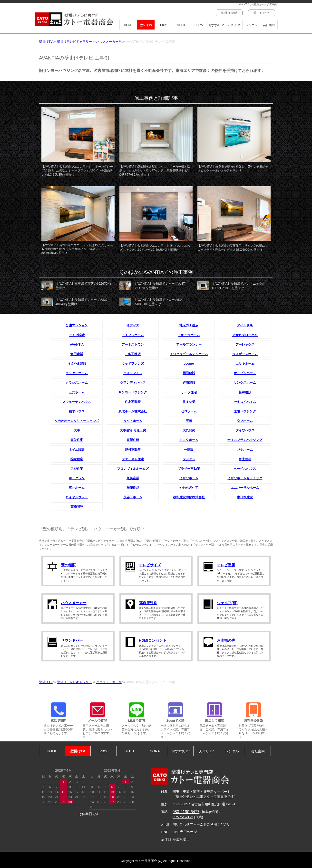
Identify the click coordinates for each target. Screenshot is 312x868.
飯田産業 (77, 354)
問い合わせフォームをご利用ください (202, 824)
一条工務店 (133, 354)
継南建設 (189, 383)
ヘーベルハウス (245, 469)
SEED (181, 25)
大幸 (77, 430)
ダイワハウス (245, 430)
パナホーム (245, 450)
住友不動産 (133, 402)
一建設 (189, 450)
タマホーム (245, 421)
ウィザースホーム (245, 354)
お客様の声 (226, 640)
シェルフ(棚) (227, 603)
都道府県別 (148, 603)
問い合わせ (262, 13)
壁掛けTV (146, 25)
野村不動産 (133, 450)
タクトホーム (133, 421)
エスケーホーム (77, 373)
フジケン (189, 459)
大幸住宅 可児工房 (133, 430)
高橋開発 (77, 507)
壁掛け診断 (229, 13)
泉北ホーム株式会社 (133, 411)
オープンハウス (245, 373)
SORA (199, 25)
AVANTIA (77, 344)
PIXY (163, 25)
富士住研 (245, 459)
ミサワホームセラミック (245, 478)
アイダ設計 (77, 335)
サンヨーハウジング (133, 392)
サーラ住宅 (189, 392)
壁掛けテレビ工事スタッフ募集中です (205, 797)
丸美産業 (133, 478)
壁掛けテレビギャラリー (74, 42)
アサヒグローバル (245, 335)
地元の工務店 (189, 325)
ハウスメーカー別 (109, 42)
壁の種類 (68, 565)
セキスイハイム (245, 402)
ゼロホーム (189, 411)
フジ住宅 (77, 469)
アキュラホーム (189, 335)
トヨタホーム (189, 440)
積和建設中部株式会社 (189, 497)
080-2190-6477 (186, 812)
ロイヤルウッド (77, 497)
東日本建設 (245, 497)
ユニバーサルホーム (245, 488)
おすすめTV (216, 25)
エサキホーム (245, 364)
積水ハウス (77, 411)
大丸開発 (189, 430)
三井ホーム (77, 488)
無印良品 (133, 488)
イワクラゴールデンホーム (189, 354)
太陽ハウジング (245, 411)
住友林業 (189, 402)
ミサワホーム (189, 478)
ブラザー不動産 (189, 469)
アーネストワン (133, 344)
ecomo (189, 364)
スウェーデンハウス (77, 402)
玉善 (189, 421)
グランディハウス (133, 383)
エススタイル (133, 373)
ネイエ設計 (77, 450)
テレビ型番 (226, 565)
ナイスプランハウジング (245, 440)
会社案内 (269, 25)
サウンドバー (72, 640)
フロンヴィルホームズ (133, 469)
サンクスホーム (245, 383)
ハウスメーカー (74, 603)
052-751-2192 (183, 817)
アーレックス (245, 344)
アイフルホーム (133, 335)
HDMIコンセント (153, 640)
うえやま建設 (77, 364)
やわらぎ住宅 (189, 488)
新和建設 (245, 392)
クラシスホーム (77, 383)
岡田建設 (189, 373)
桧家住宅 (77, 459)
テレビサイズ (150, 565)
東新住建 (133, 440)
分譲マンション (77, 325)
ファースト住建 (133, 459)
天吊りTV (234, 25)
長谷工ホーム (133, 497)
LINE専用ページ (185, 832)
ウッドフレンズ (133, 364)
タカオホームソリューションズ (77, 421)
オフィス (133, 325)
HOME (128, 25)
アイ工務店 (245, 325)
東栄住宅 (77, 440)
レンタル (251, 25)
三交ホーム (77, 392)
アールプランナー (189, 344)
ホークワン (77, 478)
